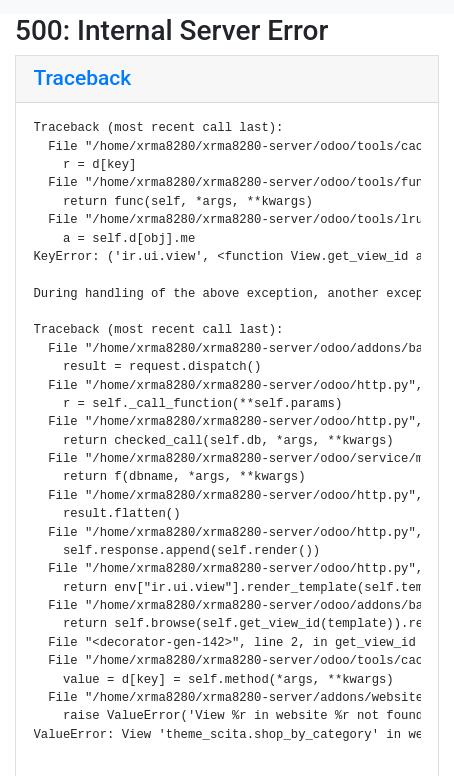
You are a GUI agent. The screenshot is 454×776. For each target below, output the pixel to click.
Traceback (83, 78)
